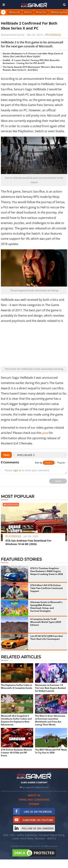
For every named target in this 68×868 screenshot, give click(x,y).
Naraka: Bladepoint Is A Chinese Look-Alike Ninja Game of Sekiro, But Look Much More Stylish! (33, 55)
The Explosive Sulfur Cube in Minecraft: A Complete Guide (17, 687)
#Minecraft (14, 12)
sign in (17, 470)
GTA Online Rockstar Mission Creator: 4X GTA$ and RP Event (16, 753)
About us (34, 795)
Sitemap (34, 804)
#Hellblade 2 (26, 455)
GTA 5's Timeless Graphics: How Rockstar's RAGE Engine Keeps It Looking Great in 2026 (47, 571)
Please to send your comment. (27, 470)
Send (58, 481)
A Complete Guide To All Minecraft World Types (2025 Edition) (46, 622)
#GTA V (28, 12)
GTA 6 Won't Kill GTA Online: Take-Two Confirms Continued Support (47, 588)
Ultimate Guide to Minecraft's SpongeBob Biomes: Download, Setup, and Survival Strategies (46, 607)
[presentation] (14, 455)
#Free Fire (41, 12)
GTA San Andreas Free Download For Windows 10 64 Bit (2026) (28, 542)
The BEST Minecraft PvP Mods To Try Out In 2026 (51, 751)
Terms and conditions (34, 800)
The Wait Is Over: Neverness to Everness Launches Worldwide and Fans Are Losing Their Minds (50, 720)
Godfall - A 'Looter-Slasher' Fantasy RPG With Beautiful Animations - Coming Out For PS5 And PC (31, 62)
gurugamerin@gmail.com (36, 787)
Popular (61, 463)
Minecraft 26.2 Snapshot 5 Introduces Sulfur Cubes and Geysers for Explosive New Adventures (16, 720)
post (45, 433)
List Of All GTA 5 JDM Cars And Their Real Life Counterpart (47, 637)
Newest (49, 463)
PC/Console (53, 35)
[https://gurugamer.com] (34, 776)
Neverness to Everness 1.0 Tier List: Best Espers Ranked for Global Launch (50, 688)
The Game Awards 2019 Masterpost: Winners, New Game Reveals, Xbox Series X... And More (32, 68)
